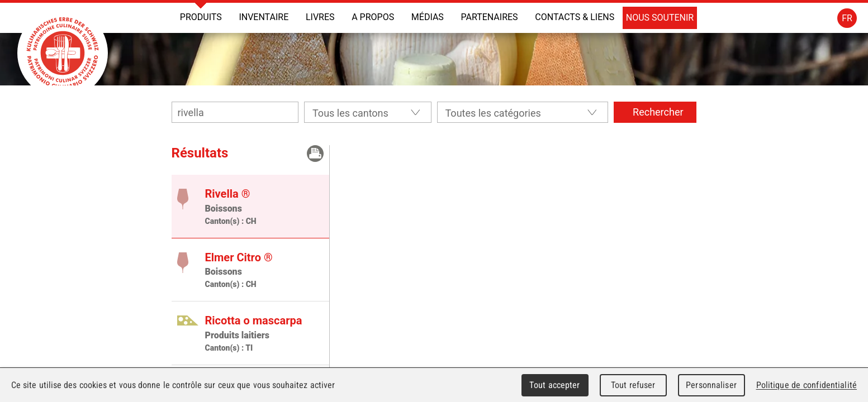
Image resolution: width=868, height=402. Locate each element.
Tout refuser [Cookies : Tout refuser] (633, 385)
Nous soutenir (660, 18)
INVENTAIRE (264, 17)
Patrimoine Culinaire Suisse (63, 53)
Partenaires (489, 17)
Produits (201, 17)
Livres (320, 17)
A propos (373, 17)
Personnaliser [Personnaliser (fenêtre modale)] (711, 385)
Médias (428, 17)
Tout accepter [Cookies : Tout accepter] (554, 385)
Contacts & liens (575, 17)
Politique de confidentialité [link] (807, 385)
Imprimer (315, 154)
